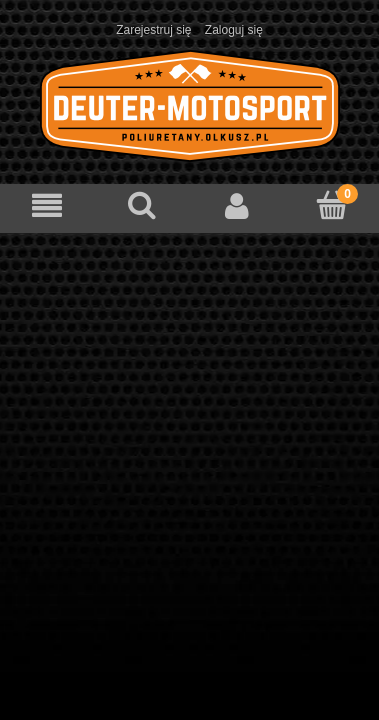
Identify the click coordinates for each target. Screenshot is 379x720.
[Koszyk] (331, 204)
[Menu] (47, 205)
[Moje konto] (237, 205)
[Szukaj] (142, 204)
